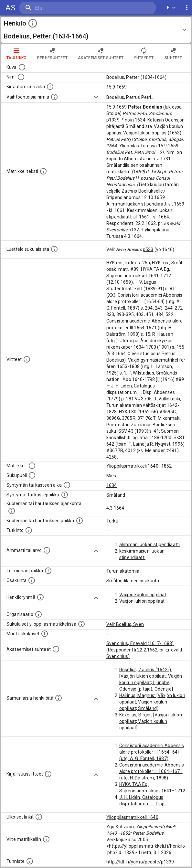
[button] (96, 30)
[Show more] (96, 97)
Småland (116, 495)
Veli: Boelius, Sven (125, 624)
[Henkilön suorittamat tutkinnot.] (29, 530)
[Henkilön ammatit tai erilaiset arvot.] (47, 550)
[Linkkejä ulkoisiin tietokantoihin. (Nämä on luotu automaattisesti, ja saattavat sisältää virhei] (39, 817)
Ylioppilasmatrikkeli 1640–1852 (139, 466)
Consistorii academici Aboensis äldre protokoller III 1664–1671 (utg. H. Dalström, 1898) (152, 771)
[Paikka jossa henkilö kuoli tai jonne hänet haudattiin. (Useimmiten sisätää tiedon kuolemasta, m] (80, 521)
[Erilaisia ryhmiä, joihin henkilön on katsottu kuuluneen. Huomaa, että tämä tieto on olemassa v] (40, 597)
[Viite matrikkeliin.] (46, 839)
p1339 (113, 120)
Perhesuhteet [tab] (52, 53)
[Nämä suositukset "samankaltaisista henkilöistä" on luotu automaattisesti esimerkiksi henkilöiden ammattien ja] (59, 698)
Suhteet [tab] (173, 53)
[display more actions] (187, 8)
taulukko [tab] (17, 53)
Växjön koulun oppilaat (143, 595)
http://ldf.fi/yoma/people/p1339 (140, 862)
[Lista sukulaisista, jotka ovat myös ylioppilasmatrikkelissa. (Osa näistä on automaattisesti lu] (81, 624)
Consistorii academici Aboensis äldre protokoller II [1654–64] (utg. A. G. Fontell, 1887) (152, 752)
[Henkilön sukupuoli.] (32, 475)
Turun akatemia (123, 571)
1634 (112, 485)
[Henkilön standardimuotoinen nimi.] (21, 77)
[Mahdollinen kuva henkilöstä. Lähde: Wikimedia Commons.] (22, 67)
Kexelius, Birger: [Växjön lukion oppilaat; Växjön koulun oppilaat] (151, 721)
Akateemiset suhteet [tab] (101, 53)
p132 (134, 230)
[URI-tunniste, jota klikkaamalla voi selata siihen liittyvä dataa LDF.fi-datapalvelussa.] (30, 861)
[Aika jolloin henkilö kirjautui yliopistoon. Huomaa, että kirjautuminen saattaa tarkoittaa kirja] (50, 87)
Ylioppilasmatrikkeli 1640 (132, 817)
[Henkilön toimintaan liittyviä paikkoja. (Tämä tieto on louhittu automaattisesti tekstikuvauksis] (48, 571)
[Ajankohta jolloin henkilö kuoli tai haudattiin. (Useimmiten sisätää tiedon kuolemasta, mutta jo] (12, 511)
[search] (58, 8)
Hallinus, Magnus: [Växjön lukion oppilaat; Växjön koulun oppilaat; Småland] (152, 702)
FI (171, 8)
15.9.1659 (117, 87)
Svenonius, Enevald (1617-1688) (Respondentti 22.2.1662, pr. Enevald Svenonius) (144, 650)
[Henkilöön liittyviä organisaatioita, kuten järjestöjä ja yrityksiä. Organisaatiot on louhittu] (38, 614)
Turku (112, 521)
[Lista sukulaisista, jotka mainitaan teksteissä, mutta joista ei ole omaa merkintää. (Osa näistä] (45, 634)
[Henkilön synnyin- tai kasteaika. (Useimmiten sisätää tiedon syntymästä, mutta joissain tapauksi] (67, 485)
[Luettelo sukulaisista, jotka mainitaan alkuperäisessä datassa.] (54, 249)
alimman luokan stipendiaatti (149, 545)
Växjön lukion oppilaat (142, 601)
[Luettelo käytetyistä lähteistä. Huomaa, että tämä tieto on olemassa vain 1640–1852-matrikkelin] (27, 359)
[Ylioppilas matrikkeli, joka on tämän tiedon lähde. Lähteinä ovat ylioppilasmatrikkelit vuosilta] (32, 466)
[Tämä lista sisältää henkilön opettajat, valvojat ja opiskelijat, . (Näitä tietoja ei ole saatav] (56, 649)
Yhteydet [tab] (144, 53)
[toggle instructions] (33, 23)
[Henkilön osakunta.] (32, 580)
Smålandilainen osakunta (133, 581)
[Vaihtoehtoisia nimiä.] (54, 97)
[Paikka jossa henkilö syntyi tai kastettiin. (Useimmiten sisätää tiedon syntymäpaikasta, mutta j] (65, 495)
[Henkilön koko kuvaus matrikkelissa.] (43, 171)
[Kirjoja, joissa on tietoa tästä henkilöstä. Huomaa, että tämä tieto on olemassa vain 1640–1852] (48, 774)
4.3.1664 (115, 508)
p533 (148, 249)
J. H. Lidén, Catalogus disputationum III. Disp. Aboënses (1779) (143, 804)
